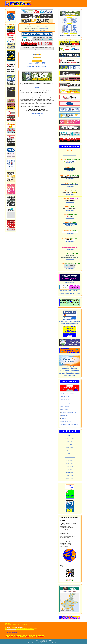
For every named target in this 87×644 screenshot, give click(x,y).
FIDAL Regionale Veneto (67, 400)
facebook (33, 115)
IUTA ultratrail (64, 409)
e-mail (28, 115)
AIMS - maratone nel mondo (68, 394)
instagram (39, 115)
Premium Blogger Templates (54, 643)
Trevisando (64, 419)
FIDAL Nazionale (65, 397)
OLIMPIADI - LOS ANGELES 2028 (69, 425)
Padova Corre (64, 416)
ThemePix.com (35, 643)
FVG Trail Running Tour (67, 403)
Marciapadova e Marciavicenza (69, 412)
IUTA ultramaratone (66, 406)
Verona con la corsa (66, 422)
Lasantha (46, 643)
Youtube (45, 115)
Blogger (46, 642)
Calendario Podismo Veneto (46, 640)
